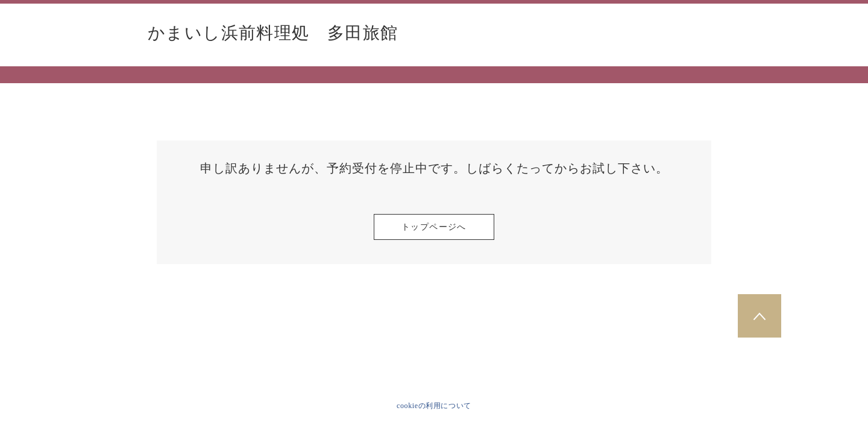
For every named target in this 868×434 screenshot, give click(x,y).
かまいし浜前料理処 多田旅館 (273, 33)
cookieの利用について (434, 406)
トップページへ (434, 227)
